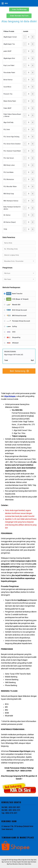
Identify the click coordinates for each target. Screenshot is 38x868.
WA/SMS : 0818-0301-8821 (11, 807)
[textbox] (19, 261)
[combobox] (19, 261)
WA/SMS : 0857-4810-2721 (11, 810)
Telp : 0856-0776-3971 (9, 813)
